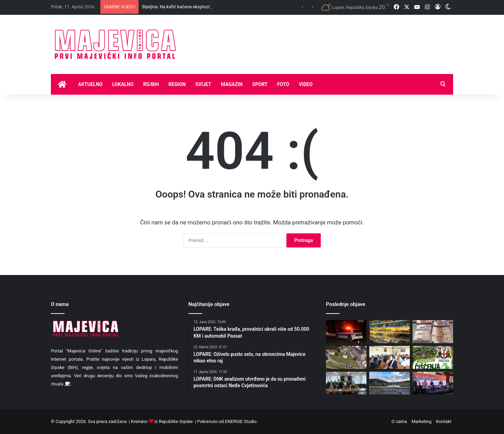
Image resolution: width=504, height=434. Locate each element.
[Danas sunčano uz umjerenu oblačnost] (346, 357)
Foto (283, 84)
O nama (399, 421)
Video (306, 84)
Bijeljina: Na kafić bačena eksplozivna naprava (188, 7)
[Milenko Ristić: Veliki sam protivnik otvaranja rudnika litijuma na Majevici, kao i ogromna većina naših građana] (433, 383)
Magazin (232, 84)
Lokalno (123, 84)
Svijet (203, 84)
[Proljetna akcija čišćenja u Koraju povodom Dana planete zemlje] (433, 357)
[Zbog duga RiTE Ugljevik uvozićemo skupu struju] (346, 383)
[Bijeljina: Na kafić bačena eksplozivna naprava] (346, 332)
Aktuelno (90, 84)
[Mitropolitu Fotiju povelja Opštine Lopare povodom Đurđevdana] (390, 357)
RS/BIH (151, 84)
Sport (260, 84)
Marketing (421, 421)
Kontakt (444, 421)
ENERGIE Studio (241, 421)
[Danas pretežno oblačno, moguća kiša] (390, 383)
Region (177, 84)
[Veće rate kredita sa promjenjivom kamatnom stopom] (433, 332)
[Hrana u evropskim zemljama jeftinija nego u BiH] (390, 332)
